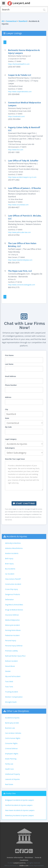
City (7, 409)
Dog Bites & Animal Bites (14, 605)
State (7, 418)
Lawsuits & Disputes (12, 779)
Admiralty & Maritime (13, 543)
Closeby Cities (11, 793)
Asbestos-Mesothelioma (14, 548)
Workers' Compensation (14, 697)
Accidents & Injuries (17, 536)
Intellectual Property (12, 774)
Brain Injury (9, 564)
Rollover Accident (11, 661)
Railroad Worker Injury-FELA (15, 656)
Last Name (9, 364)
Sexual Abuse (10, 666)
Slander (8, 671)
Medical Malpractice (12, 620)
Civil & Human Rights (13, 738)
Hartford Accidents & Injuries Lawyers (19, 805)
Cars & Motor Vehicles (13, 733)
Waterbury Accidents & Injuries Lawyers (19, 815)
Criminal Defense (11, 748)
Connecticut (11, 21)
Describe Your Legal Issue (15, 459)
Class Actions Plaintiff (13, 579)
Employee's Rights (12, 754)
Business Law (10, 728)
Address (8, 397)
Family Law (9, 764)
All (3, 21)
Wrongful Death (11, 702)
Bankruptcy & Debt (12, 723)
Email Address (10, 376)
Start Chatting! (24, 503)
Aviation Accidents (12, 553)
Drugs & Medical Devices (14, 610)
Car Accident (10, 574)
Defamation (9, 599)
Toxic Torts (9, 687)
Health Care (9, 769)
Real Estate (9, 784)
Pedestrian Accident (12, 635)
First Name (9, 355)
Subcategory (10, 448)
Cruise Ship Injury (11, 589)
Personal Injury (11, 640)
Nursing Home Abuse (13, 630)
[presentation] (24, 496)
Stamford (23, 21)
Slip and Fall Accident (13, 676)
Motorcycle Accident (12, 625)
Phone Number (11, 385)
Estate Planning (11, 759)
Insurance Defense (12, 615)
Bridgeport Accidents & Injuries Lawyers (20, 800)
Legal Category (11, 439)
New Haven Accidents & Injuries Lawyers (20, 810)
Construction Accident (13, 584)
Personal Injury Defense (14, 646)
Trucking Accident (12, 692)
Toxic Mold (9, 682)
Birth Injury (9, 558)
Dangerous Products (13, 594)
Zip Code (8, 427)
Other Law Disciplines (18, 711)
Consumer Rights (11, 743)
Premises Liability (11, 651)
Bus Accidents (10, 569)
